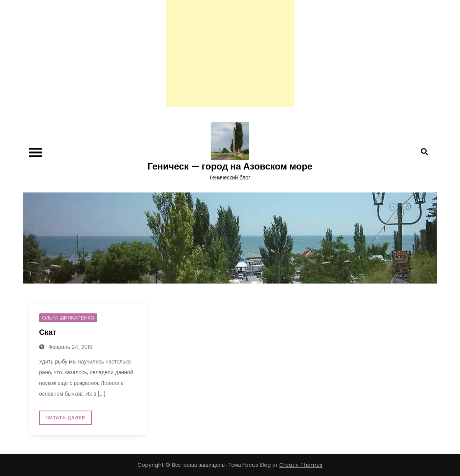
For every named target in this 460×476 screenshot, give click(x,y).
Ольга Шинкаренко (68, 318)
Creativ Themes (301, 465)
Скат (48, 332)
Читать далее (65, 418)
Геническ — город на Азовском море (230, 166)
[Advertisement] (230, 54)
